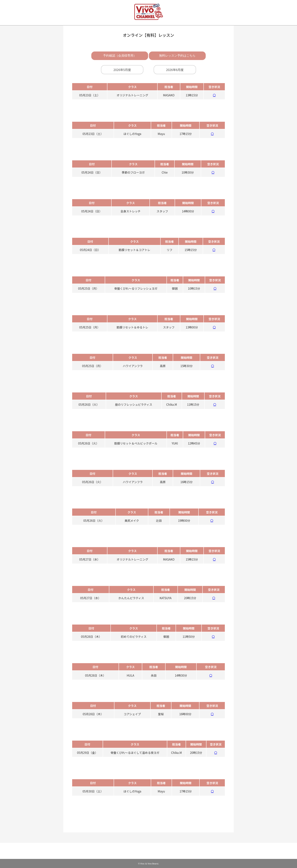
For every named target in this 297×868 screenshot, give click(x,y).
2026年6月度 (175, 70)
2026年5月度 (122, 70)
